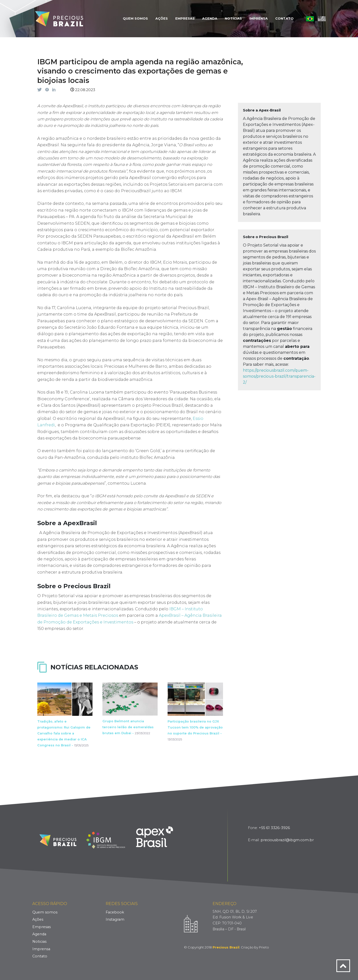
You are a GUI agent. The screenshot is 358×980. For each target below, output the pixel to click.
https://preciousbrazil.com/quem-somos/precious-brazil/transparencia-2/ (279, 376)
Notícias (233, 18)
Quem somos (45, 912)
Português (310, 19)
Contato (284, 18)
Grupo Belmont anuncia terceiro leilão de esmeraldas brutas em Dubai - (128, 727)
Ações (162, 18)
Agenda (210, 18)
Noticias (39, 942)
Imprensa (259, 18)
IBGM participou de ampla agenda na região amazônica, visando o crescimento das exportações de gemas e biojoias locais (140, 71)
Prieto (264, 947)
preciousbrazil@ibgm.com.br (287, 840)
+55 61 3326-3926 (274, 828)
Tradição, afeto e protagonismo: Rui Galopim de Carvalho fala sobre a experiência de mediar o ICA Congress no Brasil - (64, 733)
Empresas (185, 18)
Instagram (115, 919)
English (322, 19)
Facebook (115, 912)
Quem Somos (135, 18)
